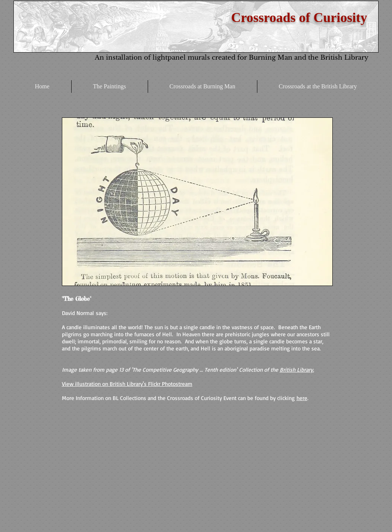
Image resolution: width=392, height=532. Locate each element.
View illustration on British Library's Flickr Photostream (127, 384)
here (302, 398)
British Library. (297, 370)
